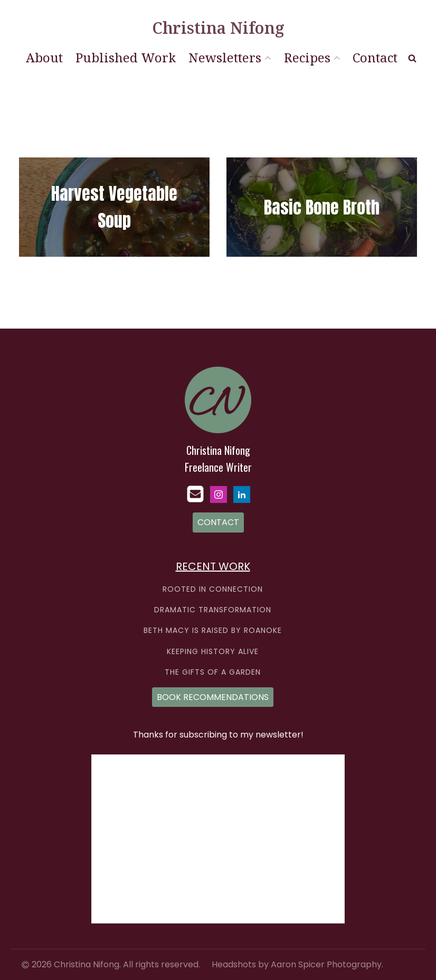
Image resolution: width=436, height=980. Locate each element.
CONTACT (218, 522)
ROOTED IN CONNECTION (213, 589)
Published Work (126, 57)
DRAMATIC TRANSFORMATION (213, 610)
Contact (375, 57)
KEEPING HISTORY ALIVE (213, 652)
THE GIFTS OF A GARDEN (213, 672)
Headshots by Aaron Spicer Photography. (297, 965)
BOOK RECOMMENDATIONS (213, 697)
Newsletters (230, 57)
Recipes (312, 57)
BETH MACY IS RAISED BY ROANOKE (213, 631)
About (44, 57)
